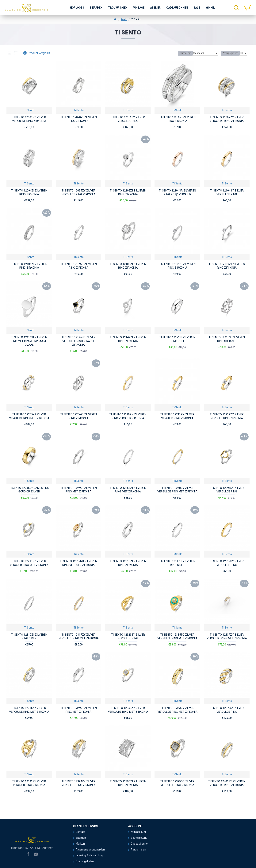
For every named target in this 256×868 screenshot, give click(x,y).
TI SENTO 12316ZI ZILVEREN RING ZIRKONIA (128, 563)
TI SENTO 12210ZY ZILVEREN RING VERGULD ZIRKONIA (128, 416)
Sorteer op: (185, 53)
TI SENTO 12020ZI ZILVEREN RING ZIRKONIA (79, 119)
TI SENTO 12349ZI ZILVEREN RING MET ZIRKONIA (79, 710)
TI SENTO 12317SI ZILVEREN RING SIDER (177, 563)
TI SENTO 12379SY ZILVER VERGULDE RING (227, 710)
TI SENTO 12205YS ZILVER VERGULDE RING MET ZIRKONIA (29, 416)
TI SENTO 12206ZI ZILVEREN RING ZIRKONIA (79, 416)
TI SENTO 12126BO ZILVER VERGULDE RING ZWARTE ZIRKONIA (78, 341)
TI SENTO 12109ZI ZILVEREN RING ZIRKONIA (79, 266)
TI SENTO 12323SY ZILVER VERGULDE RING (128, 637)
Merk (124, 19)
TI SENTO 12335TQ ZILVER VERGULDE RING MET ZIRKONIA (177, 637)
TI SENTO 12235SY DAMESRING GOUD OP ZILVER (29, 490)
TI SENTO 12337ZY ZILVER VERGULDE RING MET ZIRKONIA (227, 637)
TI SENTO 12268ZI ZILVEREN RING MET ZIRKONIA (128, 490)
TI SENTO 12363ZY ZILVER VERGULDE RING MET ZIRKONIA (177, 710)
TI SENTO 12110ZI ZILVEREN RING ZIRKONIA (227, 266)
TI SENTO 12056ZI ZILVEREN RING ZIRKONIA (177, 119)
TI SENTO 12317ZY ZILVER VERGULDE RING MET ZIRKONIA (79, 637)
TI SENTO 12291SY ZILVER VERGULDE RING (227, 490)
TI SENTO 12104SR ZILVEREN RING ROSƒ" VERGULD (177, 192)
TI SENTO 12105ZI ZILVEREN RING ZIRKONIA (29, 266)
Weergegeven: (230, 53)
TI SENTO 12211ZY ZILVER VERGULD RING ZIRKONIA (177, 416)
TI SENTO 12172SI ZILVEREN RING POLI (177, 339)
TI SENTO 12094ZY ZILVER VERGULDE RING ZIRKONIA (78, 192)
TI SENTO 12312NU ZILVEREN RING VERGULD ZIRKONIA (78, 563)
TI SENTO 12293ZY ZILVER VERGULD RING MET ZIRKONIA (29, 563)
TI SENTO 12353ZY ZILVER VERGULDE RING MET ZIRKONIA (128, 710)
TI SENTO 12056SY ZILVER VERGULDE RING (128, 119)
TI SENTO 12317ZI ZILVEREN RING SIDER (29, 637)
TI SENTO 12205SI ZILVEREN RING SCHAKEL (227, 339)
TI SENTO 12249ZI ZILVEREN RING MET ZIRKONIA (79, 490)
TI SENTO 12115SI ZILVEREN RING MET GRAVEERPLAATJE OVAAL (29, 341)
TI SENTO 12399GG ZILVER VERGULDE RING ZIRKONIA (177, 783)
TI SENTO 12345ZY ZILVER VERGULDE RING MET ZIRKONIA (29, 710)
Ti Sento (29, 110)
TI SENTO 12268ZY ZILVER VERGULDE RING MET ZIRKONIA (177, 490)
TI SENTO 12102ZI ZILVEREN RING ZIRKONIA (128, 192)
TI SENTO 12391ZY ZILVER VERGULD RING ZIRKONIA (29, 783)
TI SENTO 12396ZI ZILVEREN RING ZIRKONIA (128, 783)
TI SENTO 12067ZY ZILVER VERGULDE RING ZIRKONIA (227, 119)
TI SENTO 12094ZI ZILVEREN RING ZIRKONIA (29, 192)
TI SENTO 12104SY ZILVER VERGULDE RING (227, 192)
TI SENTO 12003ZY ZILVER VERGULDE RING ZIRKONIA (29, 119)
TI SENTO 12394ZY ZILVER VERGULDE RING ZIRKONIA (78, 783)
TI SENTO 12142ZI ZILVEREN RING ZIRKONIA (128, 339)
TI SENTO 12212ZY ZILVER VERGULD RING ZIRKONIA (227, 416)
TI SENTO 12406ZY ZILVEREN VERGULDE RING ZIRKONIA (227, 783)
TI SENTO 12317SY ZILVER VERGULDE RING (227, 563)
